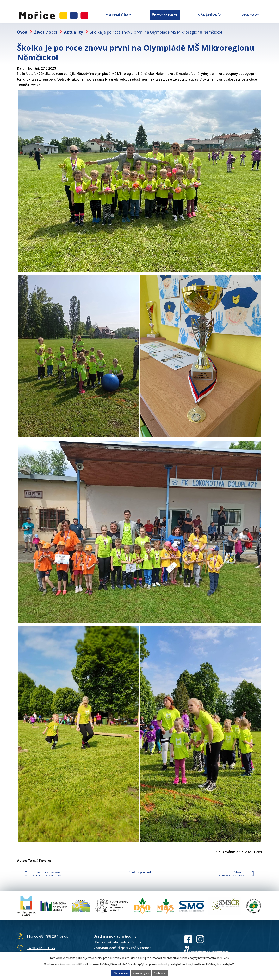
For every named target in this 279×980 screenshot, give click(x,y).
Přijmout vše (116, 973)
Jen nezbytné (141, 973)
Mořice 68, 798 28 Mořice (48, 932)
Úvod (22, 28)
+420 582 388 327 (41, 944)
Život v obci (164, 15)
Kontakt (250, 15)
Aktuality (73, 28)
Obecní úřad (119, 15)
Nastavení (165, 973)
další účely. (223, 957)
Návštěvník (209, 15)
